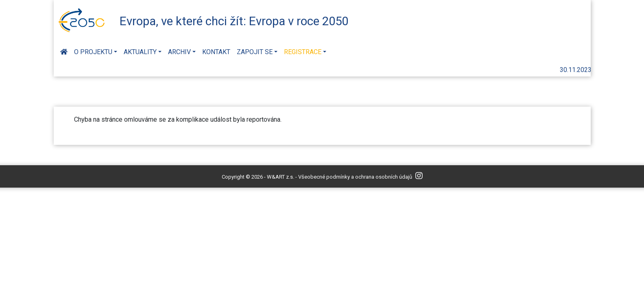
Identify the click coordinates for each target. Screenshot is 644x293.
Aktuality (140, 52)
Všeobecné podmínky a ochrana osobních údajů (355, 177)
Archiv (179, 52)
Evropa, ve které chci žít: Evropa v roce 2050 (234, 21)
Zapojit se (255, 52)
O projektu (93, 52)
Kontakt (216, 52)
